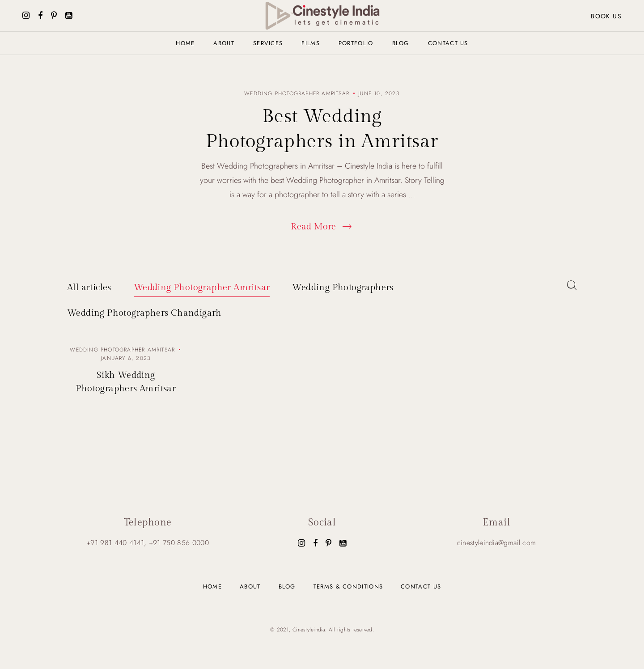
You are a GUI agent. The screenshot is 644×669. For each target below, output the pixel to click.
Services (268, 43)
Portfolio (356, 43)
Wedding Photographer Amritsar (202, 288)
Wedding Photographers (343, 288)
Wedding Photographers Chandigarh (144, 313)
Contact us (448, 43)
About (224, 43)
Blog (401, 43)
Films (311, 43)
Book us (606, 16)
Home (185, 43)
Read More (322, 227)
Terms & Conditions (348, 586)
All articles (89, 288)
